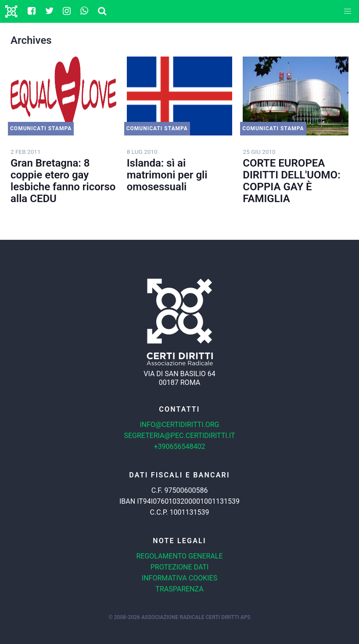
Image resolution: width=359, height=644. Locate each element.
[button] (348, 11)
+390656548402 (180, 447)
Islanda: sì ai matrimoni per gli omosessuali (167, 175)
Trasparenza (179, 589)
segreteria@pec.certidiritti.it (179, 436)
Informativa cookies (179, 578)
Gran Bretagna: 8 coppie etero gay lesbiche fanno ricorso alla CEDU (63, 181)
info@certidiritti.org (179, 425)
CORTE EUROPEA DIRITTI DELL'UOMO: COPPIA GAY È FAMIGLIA (291, 181)
